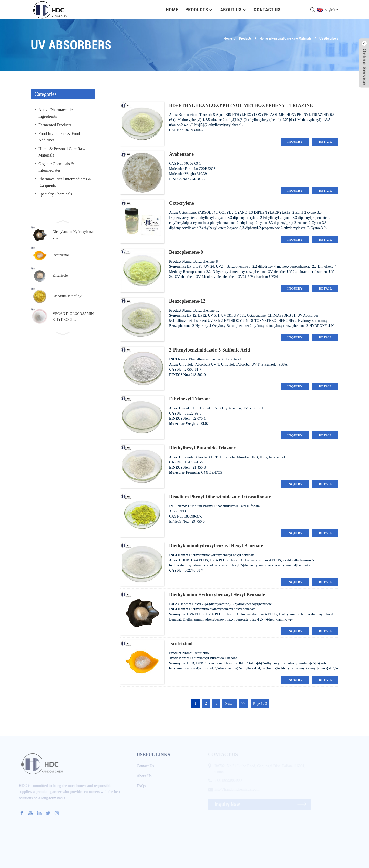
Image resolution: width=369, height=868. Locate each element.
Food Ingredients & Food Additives (59, 137)
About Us (233, 10)
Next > (230, 703)
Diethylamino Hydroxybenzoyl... (74, 235)
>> (243, 703)
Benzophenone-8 (186, 252)
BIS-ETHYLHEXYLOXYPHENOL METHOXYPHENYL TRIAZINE (241, 105)
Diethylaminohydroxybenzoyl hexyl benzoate (216, 545)
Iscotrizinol (61, 255)
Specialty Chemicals (55, 194)
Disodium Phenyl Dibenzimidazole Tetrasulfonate (220, 497)
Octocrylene (182, 203)
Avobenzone (181, 154)
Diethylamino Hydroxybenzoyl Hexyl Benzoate (217, 594)
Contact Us (267, 10)
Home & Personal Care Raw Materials (285, 38)
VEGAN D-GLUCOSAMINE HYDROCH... (73, 317)
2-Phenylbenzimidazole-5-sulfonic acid (210, 350)
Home (172, 10)
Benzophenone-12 (187, 301)
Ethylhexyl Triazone (190, 399)
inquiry (295, 141)
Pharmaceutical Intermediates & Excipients (65, 182)
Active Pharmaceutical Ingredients (57, 113)
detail (325, 141)
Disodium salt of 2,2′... (69, 296)
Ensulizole (60, 276)
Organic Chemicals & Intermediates (56, 167)
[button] (63, 221)
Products (199, 10)
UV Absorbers (329, 38)
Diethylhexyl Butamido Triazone (203, 448)
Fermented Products (55, 125)
